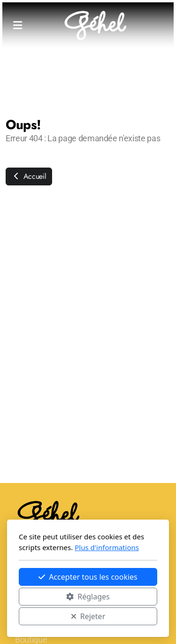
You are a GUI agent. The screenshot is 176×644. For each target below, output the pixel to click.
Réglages (88, 597)
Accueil (29, 176)
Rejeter (88, 616)
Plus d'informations (107, 547)
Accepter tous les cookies (88, 577)
